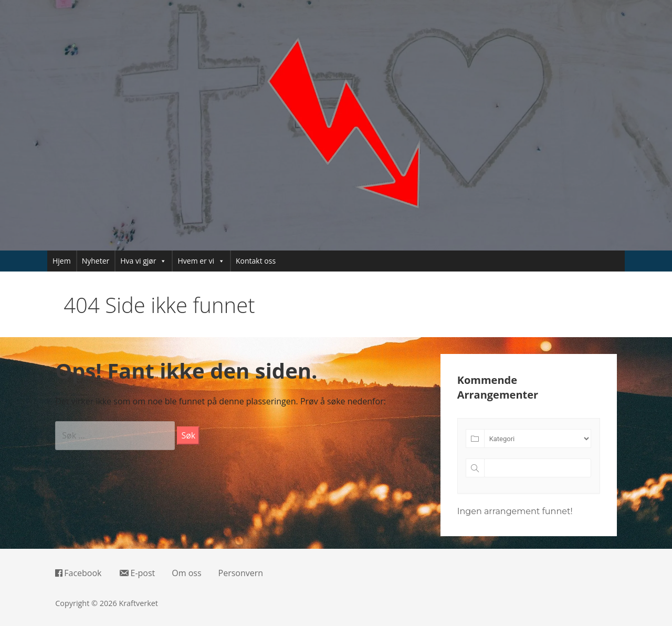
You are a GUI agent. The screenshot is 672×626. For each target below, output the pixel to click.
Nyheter (96, 261)
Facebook (78, 573)
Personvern (241, 573)
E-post (137, 573)
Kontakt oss (256, 261)
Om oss (186, 573)
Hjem (62, 261)
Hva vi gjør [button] (143, 261)
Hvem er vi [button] (201, 261)
